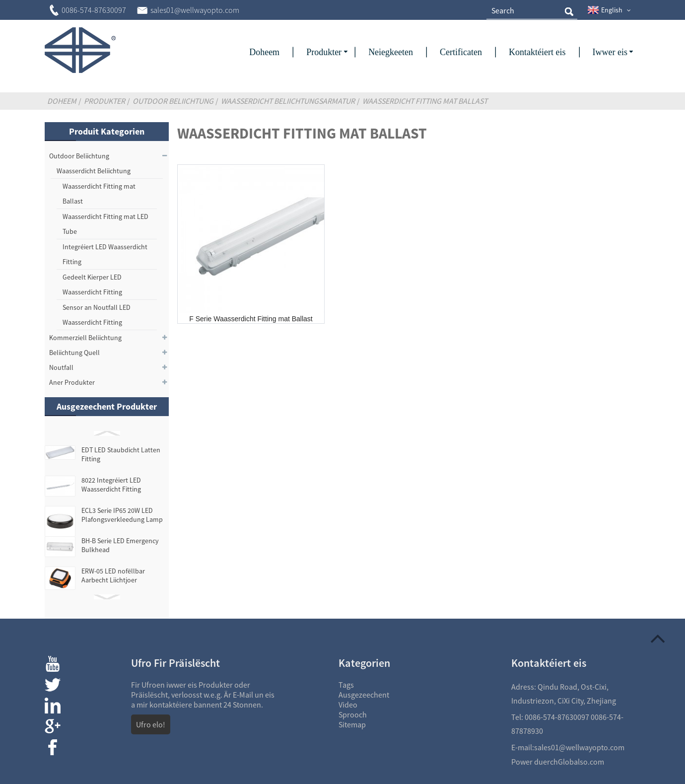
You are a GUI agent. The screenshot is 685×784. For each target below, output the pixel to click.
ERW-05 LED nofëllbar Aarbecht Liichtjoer (113, 575)
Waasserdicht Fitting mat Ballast (425, 101)
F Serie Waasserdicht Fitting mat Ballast (251, 319)
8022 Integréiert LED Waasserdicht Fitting (111, 485)
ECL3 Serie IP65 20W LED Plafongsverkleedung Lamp (122, 515)
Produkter (104, 101)
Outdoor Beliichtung (173, 101)
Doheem (62, 101)
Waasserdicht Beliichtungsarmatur (288, 101)
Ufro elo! (151, 724)
